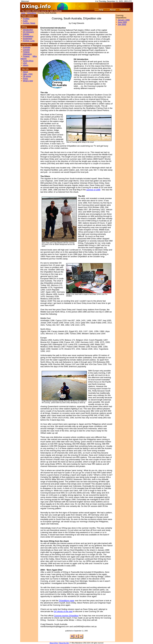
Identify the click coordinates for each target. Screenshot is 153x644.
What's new (28, 81)
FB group (27, 76)
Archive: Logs (29, 41)
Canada (26, 50)
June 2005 (122, 22)
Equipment (27, 39)
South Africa (28, 61)
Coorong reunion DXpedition (66, 616)
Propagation (28, 36)
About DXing (54, 643)
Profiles (26, 19)
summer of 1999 (93, 190)
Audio (25, 21)
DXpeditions (32, 13)
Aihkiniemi (27, 54)
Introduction (28, 30)
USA (25, 63)
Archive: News (29, 23)
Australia (27, 47)
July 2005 (122, 24)
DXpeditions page (67, 601)
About (25, 72)
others (26, 65)
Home (23, 13)
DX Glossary (28, 32)
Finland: (26, 52)
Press (25, 78)
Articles (26, 34)
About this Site (64, 643)
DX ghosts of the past (63, 611)
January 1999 (124, 20)
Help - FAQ (28, 74)
